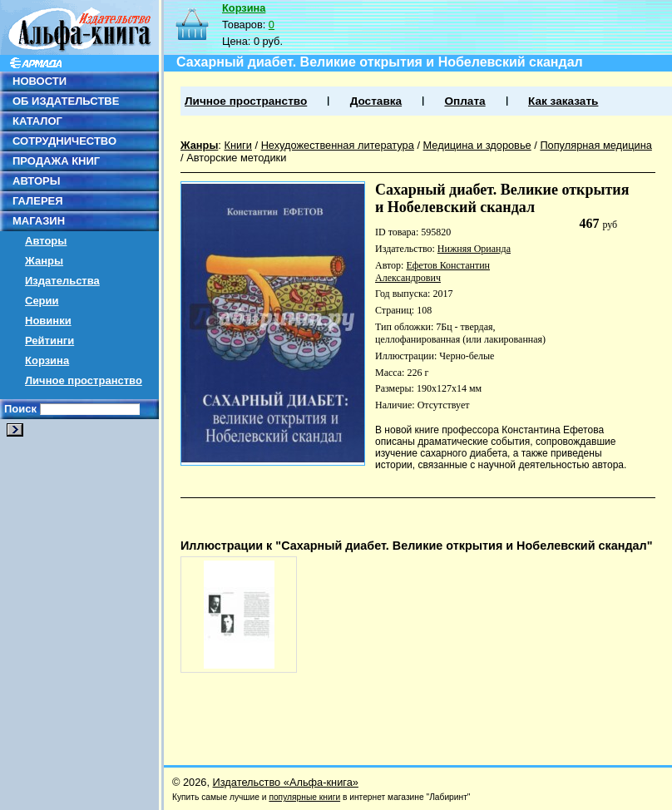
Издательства (62, 281)
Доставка (376, 101)
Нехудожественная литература (338, 145)
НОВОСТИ (40, 81)
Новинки (48, 321)
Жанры (44, 261)
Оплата (464, 101)
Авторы (46, 241)
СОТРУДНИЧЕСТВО (64, 141)
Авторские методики (236, 158)
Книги (238, 145)
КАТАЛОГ (37, 121)
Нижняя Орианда (474, 249)
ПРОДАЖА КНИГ (56, 161)
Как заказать (563, 101)
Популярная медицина (595, 145)
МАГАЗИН (39, 221)
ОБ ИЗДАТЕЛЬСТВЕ (66, 101)
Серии (42, 301)
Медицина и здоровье (477, 145)
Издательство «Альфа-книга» (286, 782)
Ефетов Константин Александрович (432, 272)
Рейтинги (49, 341)
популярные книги (304, 797)
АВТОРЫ (36, 181)
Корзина (47, 361)
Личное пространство (84, 380)
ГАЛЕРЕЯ (38, 201)
